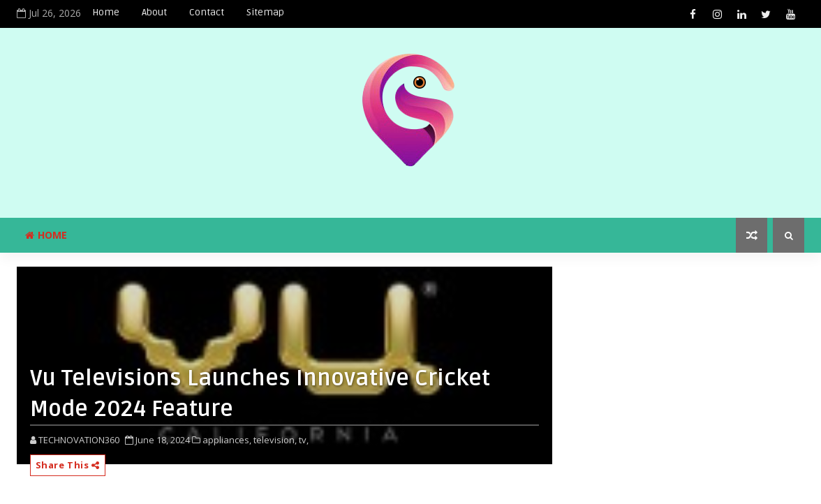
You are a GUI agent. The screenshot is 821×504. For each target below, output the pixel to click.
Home (106, 12)
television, (275, 440)
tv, (304, 440)
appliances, (227, 440)
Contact (207, 12)
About (154, 12)
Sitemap (265, 12)
